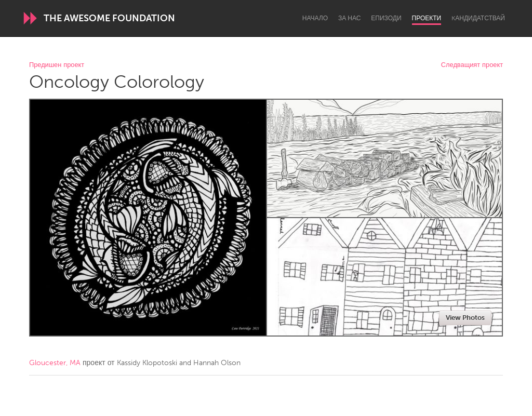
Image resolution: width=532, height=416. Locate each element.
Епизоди (386, 18)
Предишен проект (57, 65)
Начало (315, 18)
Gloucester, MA (55, 363)
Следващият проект (472, 65)
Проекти (427, 18)
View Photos (465, 318)
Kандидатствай (478, 18)
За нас (349, 18)
